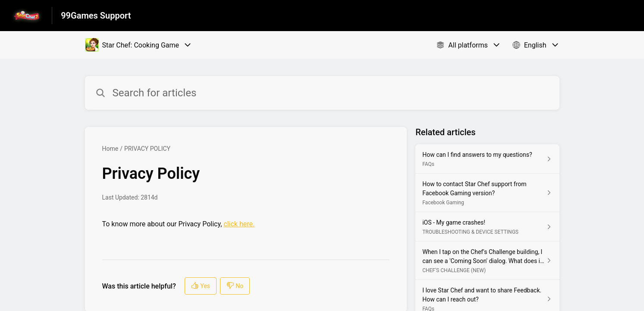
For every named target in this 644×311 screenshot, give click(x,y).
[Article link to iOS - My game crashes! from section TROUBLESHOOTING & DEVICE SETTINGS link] (487, 227)
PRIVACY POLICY (147, 149)
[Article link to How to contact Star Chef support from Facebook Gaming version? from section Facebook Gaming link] (487, 193)
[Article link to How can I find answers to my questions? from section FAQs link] (487, 159)
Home (110, 149)
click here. (239, 224)
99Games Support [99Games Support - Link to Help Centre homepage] (96, 16)
